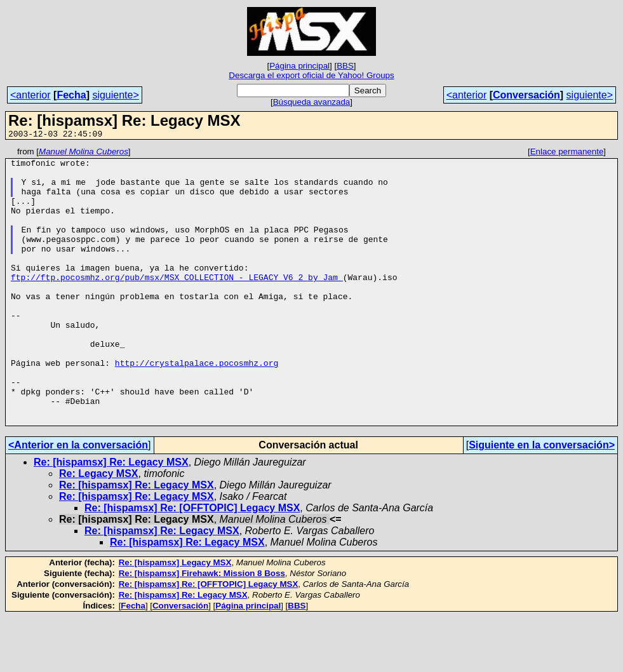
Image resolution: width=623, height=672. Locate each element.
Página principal (299, 66)
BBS (345, 66)
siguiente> (115, 95)
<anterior (30, 95)
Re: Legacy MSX (98, 529)
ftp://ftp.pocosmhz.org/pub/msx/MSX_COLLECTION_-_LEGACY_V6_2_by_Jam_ (177, 304)
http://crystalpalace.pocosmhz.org (197, 407)
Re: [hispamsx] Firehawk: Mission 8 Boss (202, 628)
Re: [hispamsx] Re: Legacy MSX (111, 517)
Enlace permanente (567, 153)
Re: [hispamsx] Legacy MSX (175, 618)
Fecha (71, 95)
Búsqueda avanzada (312, 102)
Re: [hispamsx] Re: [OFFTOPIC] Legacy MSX (192, 563)
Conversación (526, 95)
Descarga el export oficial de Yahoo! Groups (311, 75)
